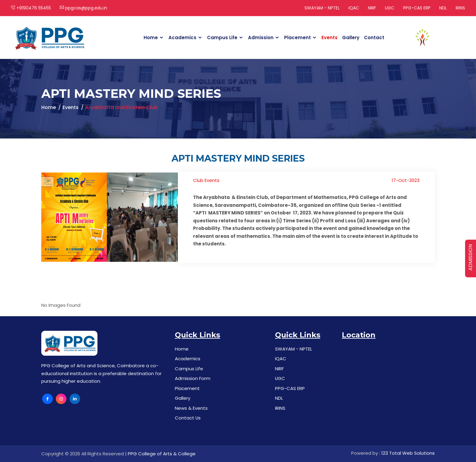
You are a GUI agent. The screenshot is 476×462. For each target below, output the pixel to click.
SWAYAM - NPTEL (322, 8)
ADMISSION (470, 257)
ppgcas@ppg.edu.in (83, 8)
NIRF (372, 8)
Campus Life (222, 38)
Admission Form (193, 378)
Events (330, 38)
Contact (374, 38)
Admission (261, 38)
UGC (390, 8)
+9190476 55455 (31, 8)
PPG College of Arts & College (162, 454)
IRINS (460, 8)
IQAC (354, 8)
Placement (297, 38)
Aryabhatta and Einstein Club (121, 107)
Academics (182, 38)
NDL (443, 8)
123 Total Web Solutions (408, 453)
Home (151, 38)
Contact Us (188, 418)
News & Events (191, 408)
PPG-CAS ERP (417, 8)
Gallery (351, 38)
